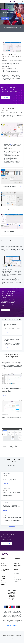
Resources (14, 35)
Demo (19, 35)
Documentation (17, 559)
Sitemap (3, 584)
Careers (3, 563)
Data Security (17, 561)
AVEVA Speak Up (5, 566)
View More (12, 526)
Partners (3, 561)
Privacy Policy (17, 563)
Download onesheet (8, 333)
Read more (5, 510)
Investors (3, 559)
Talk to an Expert (9, 38)
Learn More (5, 310)
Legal (2, 574)
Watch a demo (5, 18)
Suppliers (16, 569)
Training (3, 38)
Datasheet (8, 35)
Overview (3, 35)
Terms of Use (4, 576)
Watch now (5, 483)
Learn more (5, 98)
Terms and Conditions (12, 625)
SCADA (12, 144)
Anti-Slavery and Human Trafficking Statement (5, 569)
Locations (3, 579)
